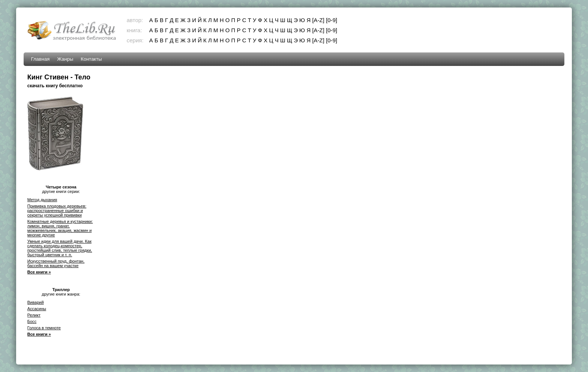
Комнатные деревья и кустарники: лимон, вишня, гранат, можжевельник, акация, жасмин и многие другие (60, 228)
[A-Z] (318, 20)
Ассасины (37, 309)
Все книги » (39, 272)
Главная (40, 59)
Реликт (34, 315)
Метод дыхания (42, 200)
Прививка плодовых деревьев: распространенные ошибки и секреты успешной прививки (57, 211)
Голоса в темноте (44, 328)
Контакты (91, 59)
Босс (32, 321)
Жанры (65, 59)
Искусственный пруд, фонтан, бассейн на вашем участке (56, 263)
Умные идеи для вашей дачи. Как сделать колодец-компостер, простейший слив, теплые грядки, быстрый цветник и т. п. (60, 248)
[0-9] (331, 20)
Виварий (36, 302)
